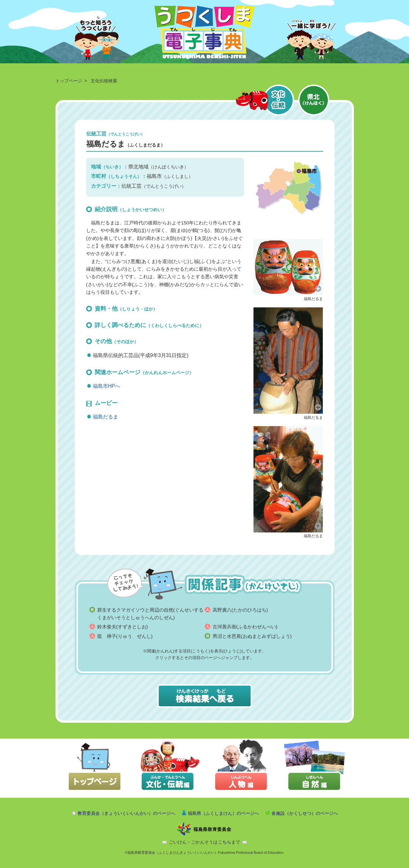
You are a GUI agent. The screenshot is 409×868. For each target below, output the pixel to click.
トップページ (69, 81)
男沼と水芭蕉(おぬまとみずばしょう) (252, 636)
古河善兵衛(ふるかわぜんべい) (245, 627)
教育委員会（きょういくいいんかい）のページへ (126, 813)
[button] (288, 267)
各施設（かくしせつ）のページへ (305, 813)
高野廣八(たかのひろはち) (240, 610)
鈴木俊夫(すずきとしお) (123, 627)
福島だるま (105, 417)
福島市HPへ (106, 386)
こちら (225, 842)
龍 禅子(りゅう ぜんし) (125, 636)
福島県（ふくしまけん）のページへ (223, 813)
